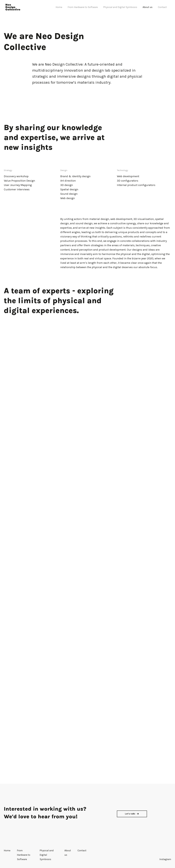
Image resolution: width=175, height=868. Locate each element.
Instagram (165, 859)
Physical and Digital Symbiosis (120, 7)
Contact (162, 7)
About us (148, 7)
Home (59, 7)
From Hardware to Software (83, 7)
